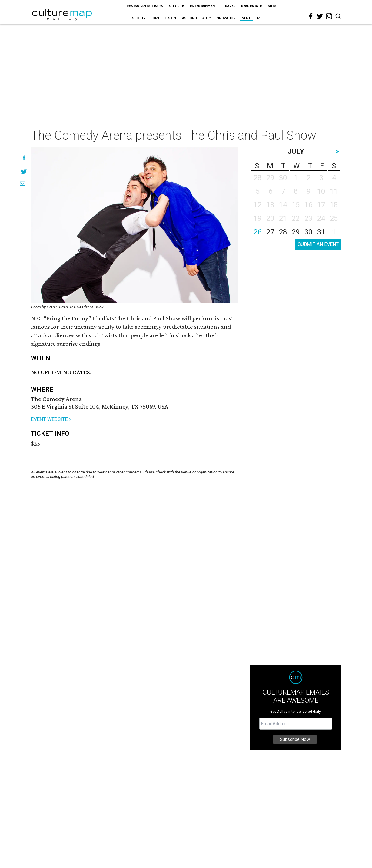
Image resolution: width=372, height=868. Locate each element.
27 (270, 232)
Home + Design (163, 18)
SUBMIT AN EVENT (318, 244)
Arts (272, 6)
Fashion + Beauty (196, 18)
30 (308, 232)
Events (246, 18)
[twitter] (320, 16)
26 (257, 232)
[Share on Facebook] (24, 158)
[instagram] (329, 16)
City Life (176, 6)
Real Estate (251, 6)
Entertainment (203, 6)
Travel (229, 6)
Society (139, 18)
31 (321, 232)
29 (296, 232)
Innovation (226, 18)
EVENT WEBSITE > (51, 419)
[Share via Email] (23, 184)
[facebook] (311, 16)
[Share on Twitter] (24, 172)
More (262, 18)
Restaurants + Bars (145, 6)
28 (283, 232)
